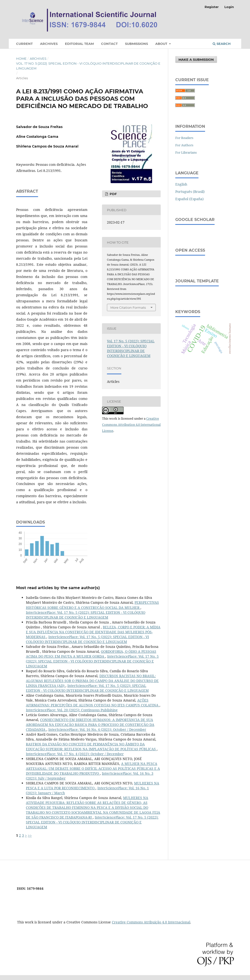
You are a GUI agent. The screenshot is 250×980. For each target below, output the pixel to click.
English (181, 184)
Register (212, 7)
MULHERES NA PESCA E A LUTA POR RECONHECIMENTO (93, 786)
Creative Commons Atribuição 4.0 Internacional (151, 922)
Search (222, 44)
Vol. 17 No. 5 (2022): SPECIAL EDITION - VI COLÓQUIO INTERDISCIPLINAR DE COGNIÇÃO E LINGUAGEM (88, 66)
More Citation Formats (128, 307)
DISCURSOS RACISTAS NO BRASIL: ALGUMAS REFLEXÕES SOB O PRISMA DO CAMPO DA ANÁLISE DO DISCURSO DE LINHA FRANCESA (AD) (92, 681)
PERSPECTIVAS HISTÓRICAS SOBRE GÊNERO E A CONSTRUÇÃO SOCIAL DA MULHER (92, 605)
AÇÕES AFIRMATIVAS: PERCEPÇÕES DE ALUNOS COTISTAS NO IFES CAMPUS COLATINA (93, 703)
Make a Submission (196, 59)
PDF (113, 194)
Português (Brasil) (190, 192)
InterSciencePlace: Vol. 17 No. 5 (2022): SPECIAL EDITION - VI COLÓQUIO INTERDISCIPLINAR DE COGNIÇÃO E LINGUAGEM (86, 615)
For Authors (184, 145)
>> (30, 835)
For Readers (184, 138)
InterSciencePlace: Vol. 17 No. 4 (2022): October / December (75, 754)
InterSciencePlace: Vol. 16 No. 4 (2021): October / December (97, 729)
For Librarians (186, 152)
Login (229, 7)
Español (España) (189, 199)
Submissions (136, 44)
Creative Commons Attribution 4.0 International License (131, 425)
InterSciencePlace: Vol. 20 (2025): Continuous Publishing (72, 710)
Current (24, 44)
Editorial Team (79, 44)
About (162, 44)
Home (21, 59)
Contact (109, 44)
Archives (49, 44)
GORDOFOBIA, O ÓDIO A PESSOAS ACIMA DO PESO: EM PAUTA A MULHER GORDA (91, 654)
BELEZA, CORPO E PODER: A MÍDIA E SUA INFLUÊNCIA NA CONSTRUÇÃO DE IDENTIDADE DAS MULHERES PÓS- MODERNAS (93, 632)
